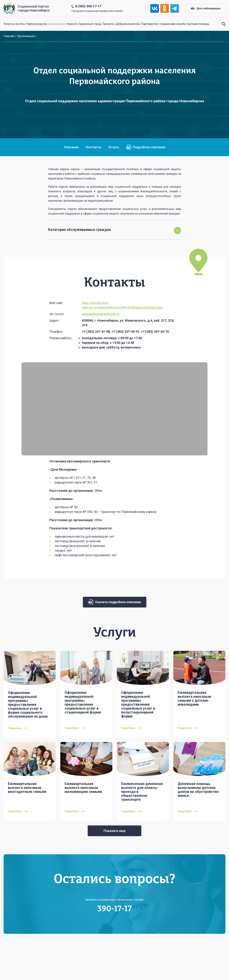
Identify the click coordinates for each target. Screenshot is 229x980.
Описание (71, 147)
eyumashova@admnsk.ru (101, 328)
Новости (72, 24)
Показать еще (115, 831)
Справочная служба (173, 24)
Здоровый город (90, 24)
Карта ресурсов (37, 24)
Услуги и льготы (14, 24)
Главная (9, 36)
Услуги (114, 147)
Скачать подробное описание (115, 602)
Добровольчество (128, 24)
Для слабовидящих (206, 8)
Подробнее (18, 742)
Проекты (108, 24)
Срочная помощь (198, 24)
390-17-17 (115, 923)
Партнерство (150, 24)
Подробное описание (146, 147)
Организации (57, 24)
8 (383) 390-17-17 (88, 6)
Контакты (94, 147)
